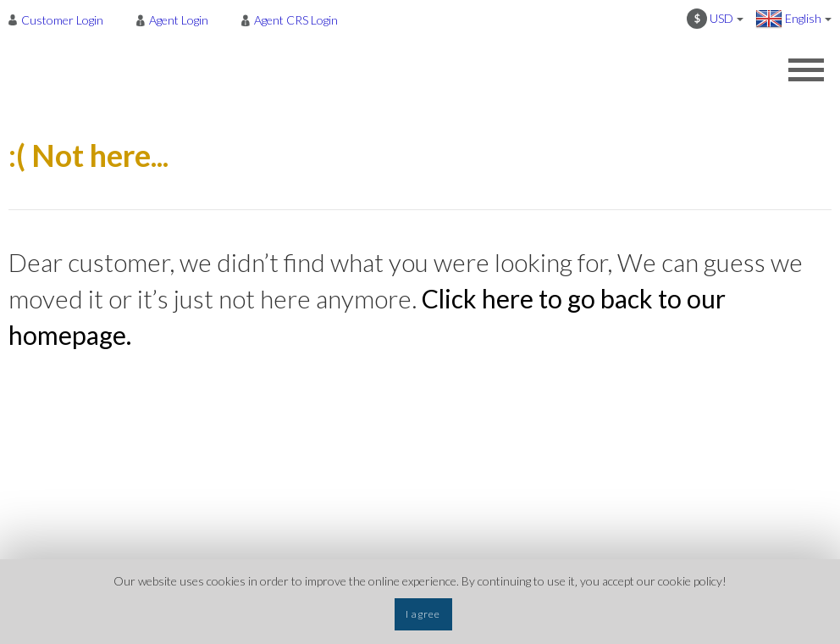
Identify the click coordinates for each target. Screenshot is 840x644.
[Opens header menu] (806, 69)
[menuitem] (61, 19)
